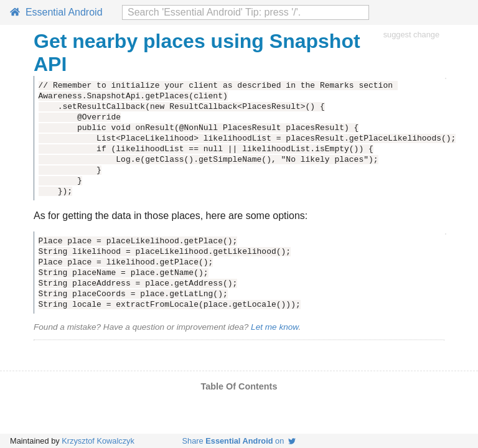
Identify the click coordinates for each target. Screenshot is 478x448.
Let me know (274, 327)
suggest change (411, 35)
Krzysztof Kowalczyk (98, 441)
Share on (239, 441)
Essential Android (56, 12)
